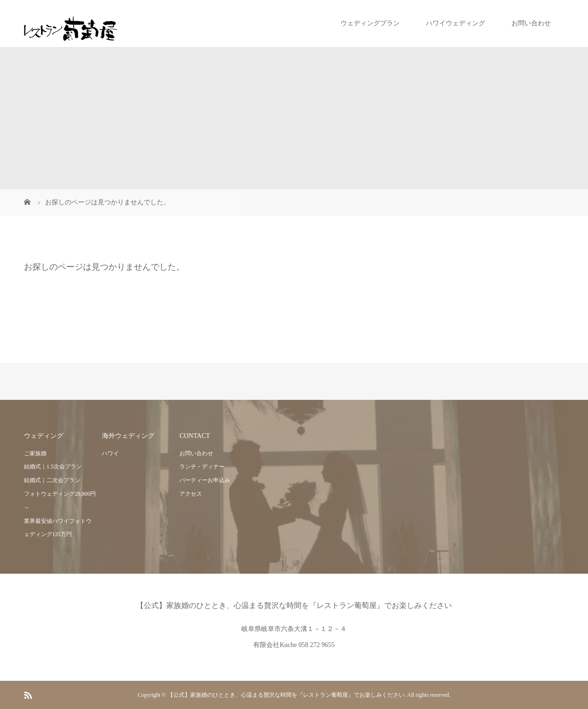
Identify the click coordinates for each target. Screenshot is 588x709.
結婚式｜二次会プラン (52, 480)
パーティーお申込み (205, 480)
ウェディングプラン (370, 23)
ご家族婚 (35, 453)
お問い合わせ (531, 23)
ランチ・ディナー (202, 467)
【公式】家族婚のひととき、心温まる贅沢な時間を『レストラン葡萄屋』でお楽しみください (294, 605)
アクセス (191, 494)
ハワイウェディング (456, 23)
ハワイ (110, 453)
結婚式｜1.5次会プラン (53, 467)
